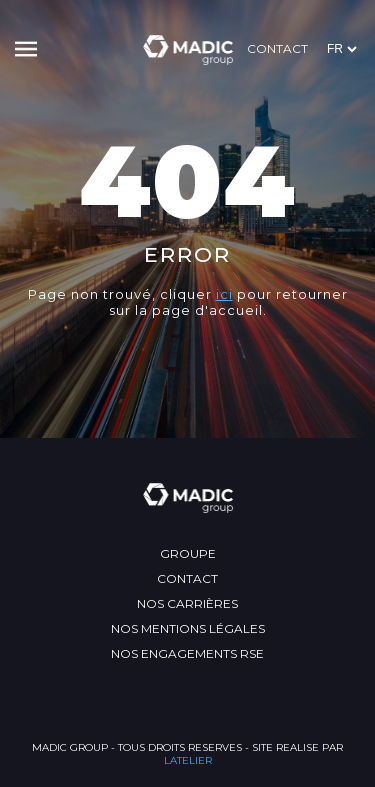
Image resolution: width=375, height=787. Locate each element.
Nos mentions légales (188, 628)
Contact (277, 48)
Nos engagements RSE (187, 653)
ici (224, 294)
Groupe (188, 553)
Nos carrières (187, 603)
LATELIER (188, 760)
